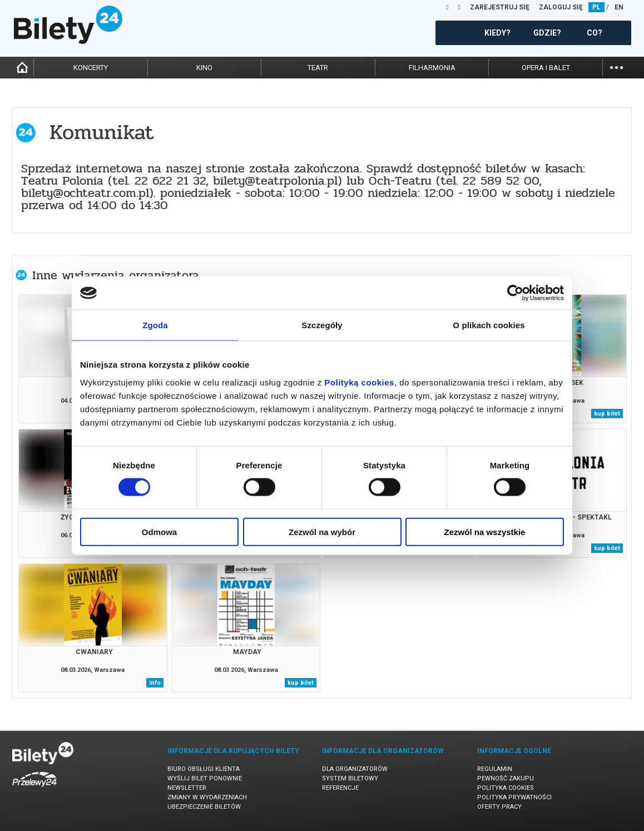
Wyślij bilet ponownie (205, 778)
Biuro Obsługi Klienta (204, 769)
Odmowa (159, 531)
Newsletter (187, 788)
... (616, 66)
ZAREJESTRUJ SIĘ (500, 7)
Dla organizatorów (355, 769)
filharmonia (432, 68)
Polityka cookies (506, 788)
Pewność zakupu (506, 778)
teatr (318, 68)
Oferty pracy (499, 807)
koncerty (91, 68)
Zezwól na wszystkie (485, 531)
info (155, 683)
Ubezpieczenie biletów (204, 807)
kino (204, 68)
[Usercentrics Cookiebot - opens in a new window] (515, 293)
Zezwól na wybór (322, 531)
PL (596, 7)
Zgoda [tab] (155, 325)
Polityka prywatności (514, 797)
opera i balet (546, 68)
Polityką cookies (359, 382)
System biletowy (350, 778)
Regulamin (495, 769)
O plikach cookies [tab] (489, 325)
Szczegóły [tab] (322, 325)
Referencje (340, 788)
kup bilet (607, 414)
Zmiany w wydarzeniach (207, 797)
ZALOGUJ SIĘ (561, 7)
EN (619, 7)
